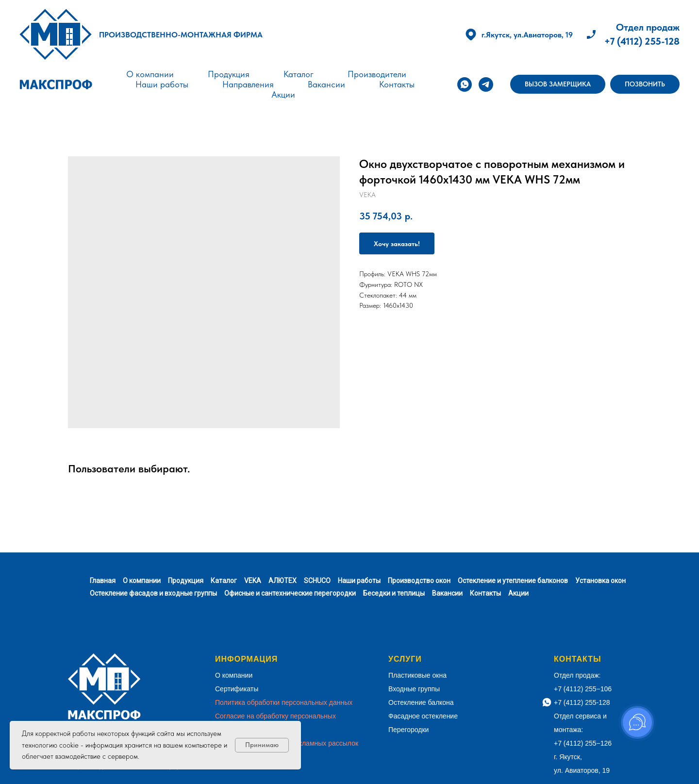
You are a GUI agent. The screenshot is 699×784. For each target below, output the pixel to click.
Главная (103, 581)
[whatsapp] (465, 84)
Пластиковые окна (417, 675)
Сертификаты (237, 689)
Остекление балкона (421, 702)
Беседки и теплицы (394, 593)
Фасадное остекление (423, 716)
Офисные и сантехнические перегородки (290, 593)
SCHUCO (317, 581)
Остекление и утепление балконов (513, 581)
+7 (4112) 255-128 (642, 41)
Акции (283, 94)
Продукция (229, 74)
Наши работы (162, 84)
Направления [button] (248, 84)
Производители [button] (377, 74)
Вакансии (326, 84)
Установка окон (600, 581)
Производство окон (419, 581)
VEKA (253, 581)
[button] (558, 84)
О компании (150, 74)
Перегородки (408, 730)
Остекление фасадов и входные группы (153, 593)
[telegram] (486, 84)
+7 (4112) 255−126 (583, 743)
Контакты (397, 84)
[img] (56, 34)
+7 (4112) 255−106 (583, 689)
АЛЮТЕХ (283, 581)
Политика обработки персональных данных (284, 702)
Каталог (299, 74)
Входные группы (414, 689)
